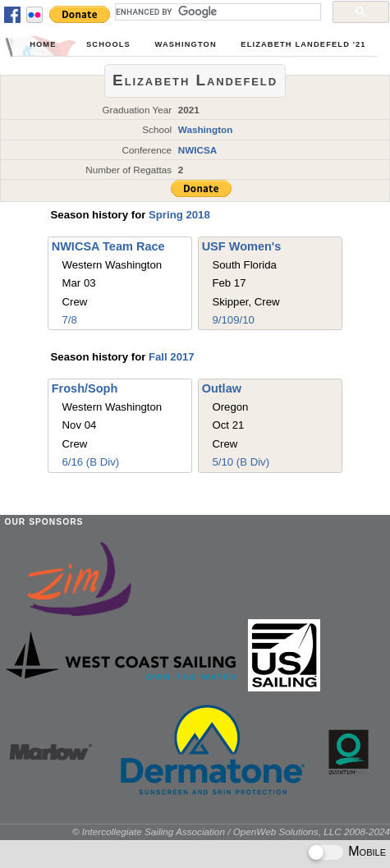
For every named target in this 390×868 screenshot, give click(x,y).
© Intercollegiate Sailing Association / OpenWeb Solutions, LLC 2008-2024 (231, 831)
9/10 (223, 320)
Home (43, 44)
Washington (185, 44)
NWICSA (198, 150)
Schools (108, 44)
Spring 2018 (179, 215)
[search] (216, 11)
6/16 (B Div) (91, 462)
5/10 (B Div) (241, 462)
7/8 (70, 320)
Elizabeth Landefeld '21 (303, 44)
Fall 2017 (172, 357)
